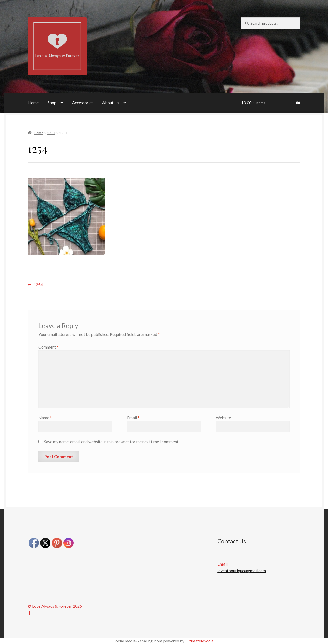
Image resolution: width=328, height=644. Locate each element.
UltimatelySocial (200, 641)
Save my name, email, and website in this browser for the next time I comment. (112, 442)
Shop (52, 102)
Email (133, 417)
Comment (48, 347)
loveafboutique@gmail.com (242, 571)
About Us (111, 102)
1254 (51, 133)
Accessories (83, 102)
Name (45, 417)
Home (33, 102)
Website (223, 417)
